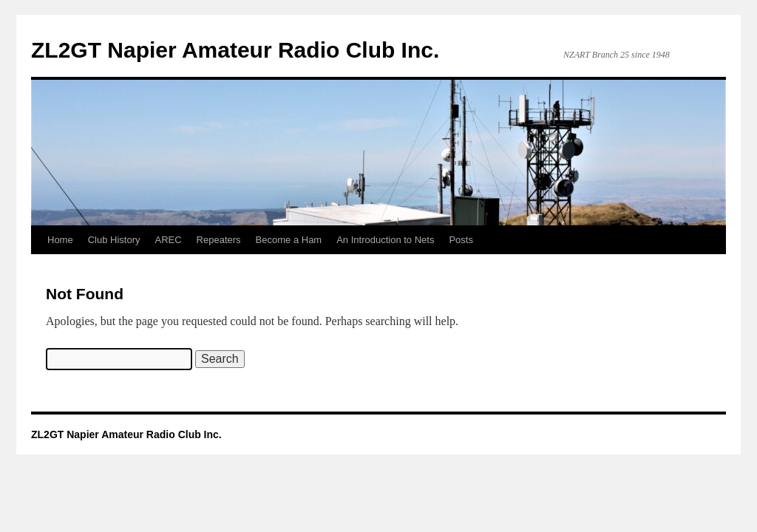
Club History (114, 240)
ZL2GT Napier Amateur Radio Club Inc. (235, 50)
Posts (461, 240)
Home (60, 240)
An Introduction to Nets (385, 240)
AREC (168, 240)
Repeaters (219, 240)
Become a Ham (289, 240)
